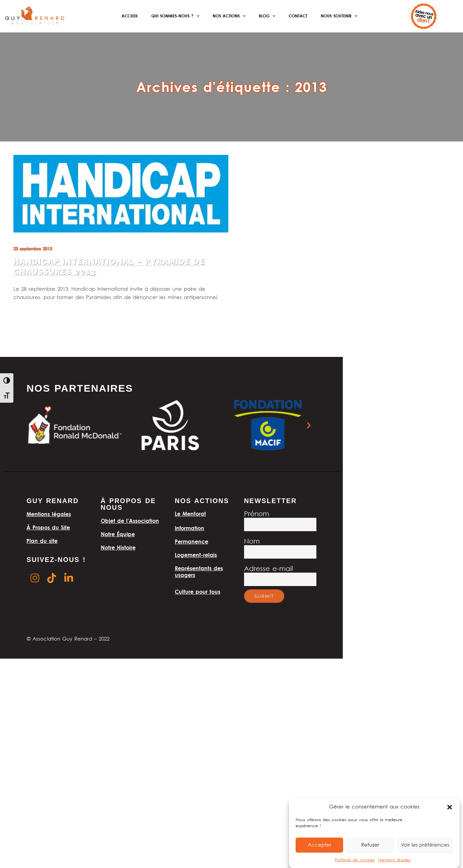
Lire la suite (26, 314)
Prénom (257, 514)
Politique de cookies (355, 860)
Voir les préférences (425, 845)
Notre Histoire (118, 548)
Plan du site (42, 541)
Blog (267, 16)
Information (189, 528)
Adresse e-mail (268, 569)
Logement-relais (196, 555)
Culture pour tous (198, 592)
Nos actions (229, 16)
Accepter (320, 845)
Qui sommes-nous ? (175, 16)
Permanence (191, 542)
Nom (252, 542)
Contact (298, 16)
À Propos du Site (48, 527)
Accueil (130, 16)
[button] (450, 807)
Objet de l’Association (130, 521)
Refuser (370, 845)
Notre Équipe (118, 534)
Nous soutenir (339, 16)
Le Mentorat (190, 514)
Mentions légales (394, 860)
